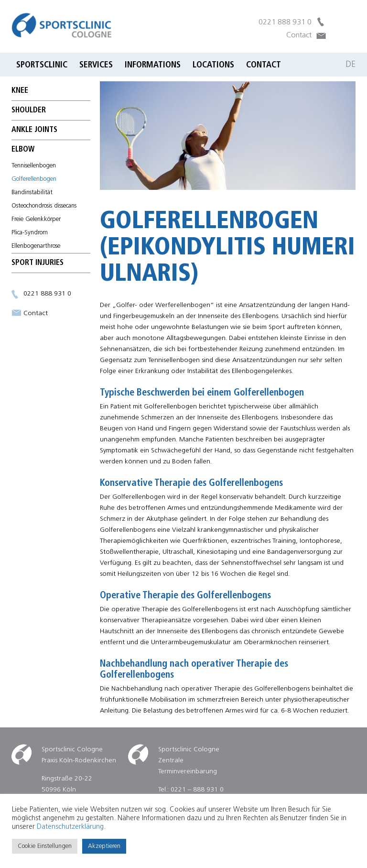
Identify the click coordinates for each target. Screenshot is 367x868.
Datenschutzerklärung (70, 827)
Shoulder (29, 110)
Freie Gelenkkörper (36, 219)
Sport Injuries (38, 263)
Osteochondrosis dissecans (44, 206)
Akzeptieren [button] (104, 846)
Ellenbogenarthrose (36, 246)
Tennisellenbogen (34, 166)
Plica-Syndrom (30, 233)
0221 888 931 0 (285, 22)
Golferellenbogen (34, 179)
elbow (23, 150)
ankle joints (34, 130)
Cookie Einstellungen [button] (45, 846)
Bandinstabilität (32, 192)
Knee (20, 91)
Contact (299, 35)
